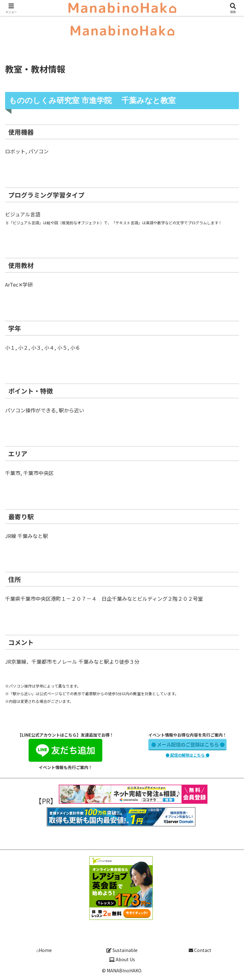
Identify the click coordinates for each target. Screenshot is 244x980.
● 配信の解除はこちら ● (187, 755)
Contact (200, 950)
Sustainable (122, 950)
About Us (122, 959)
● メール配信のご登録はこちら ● (188, 744)
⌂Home (44, 950)
